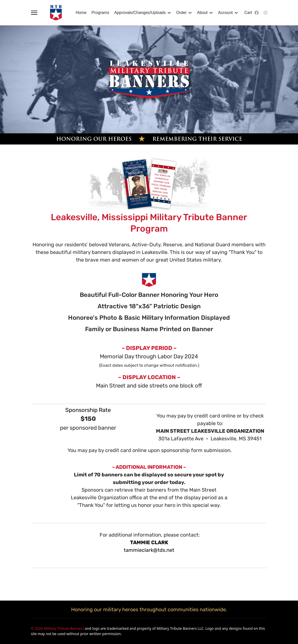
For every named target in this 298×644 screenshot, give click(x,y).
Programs (100, 13)
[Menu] (34, 13)
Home (81, 13)
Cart (248, 13)
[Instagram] (265, 13)
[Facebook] (257, 13)
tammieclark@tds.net (149, 550)
